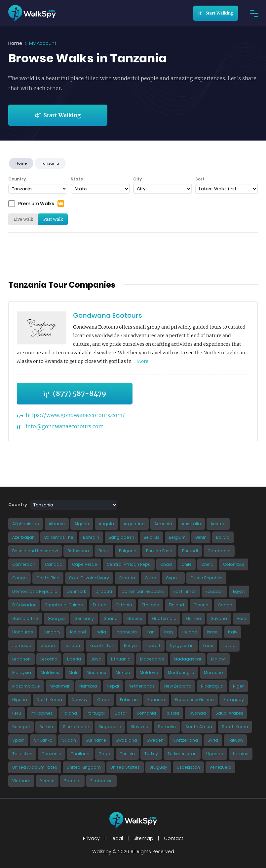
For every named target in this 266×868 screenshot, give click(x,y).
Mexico (123, 673)
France (201, 605)
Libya (96, 659)
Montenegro (181, 673)
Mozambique (26, 686)
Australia (191, 524)
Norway (80, 700)
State (77, 179)
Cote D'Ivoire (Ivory (89, 578)
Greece (135, 618)
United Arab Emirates (35, 767)
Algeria (82, 524)
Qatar (121, 713)
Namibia (88, 686)
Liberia (74, 659)
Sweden (155, 740)
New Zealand (178, 686)
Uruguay (158, 767)
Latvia (229, 645)
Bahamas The (59, 537)
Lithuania (121, 659)
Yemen (47, 781)
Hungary (52, 632)
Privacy (91, 838)
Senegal (21, 727)
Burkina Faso (159, 551)
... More (140, 361)
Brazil (104, 551)
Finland (176, 605)
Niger (238, 686)
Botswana (78, 551)
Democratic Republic (35, 591)
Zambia (72, 781)
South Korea (235, 727)
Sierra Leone (76, 727)
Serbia (46, 727)
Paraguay (234, 700)
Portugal (96, 713)
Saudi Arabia (229, 713)
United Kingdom (84, 767)
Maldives (50, 673)
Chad (166, 564)
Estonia (124, 605)
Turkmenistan (182, 754)
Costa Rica (48, 578)
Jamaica (22, 645)
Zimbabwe (101, 781)
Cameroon (24, 564)
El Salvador (24, 605)
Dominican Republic (143, 591)
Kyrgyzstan (182, 645)
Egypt (239, 591)
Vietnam (21, 781)
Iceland (78, 632)
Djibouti (104, 591)
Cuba (151, 578)
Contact (174, 838)
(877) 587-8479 (75, 393)
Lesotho (49, 659)
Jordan (72, 645)
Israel (213, 632)
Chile (187, 564)
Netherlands (142, 686)
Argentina (134, 524)
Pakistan (129, 700)
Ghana (111, 618)
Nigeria (20, 700)
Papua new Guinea (194, 700)
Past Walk (53, 219)
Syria (213, 740)
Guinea (193, 618)
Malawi (218, 659)
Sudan (69, 740)
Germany (84, 618)
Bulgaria (128, 551)
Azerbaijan (23, 537)
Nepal (113, 686)
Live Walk (23, 219)
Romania (146, 713)
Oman (104, 700)
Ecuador (214, 591)
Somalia (167, 727)
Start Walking (215, 13)
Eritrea (100, 605)
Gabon (225, 605)
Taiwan (235, 740)
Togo (105, 754)
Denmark (76, 591)
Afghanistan (26, 524)
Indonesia (126, 632)
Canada (54, 564)
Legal (117, 838)
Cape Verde (85, 564)
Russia (172, 713)
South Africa (199, 727)
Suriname (96, 740)
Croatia (127, 578)
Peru (17, 713)
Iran (151, 632)
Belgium (177, 537)
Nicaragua (212, 686)
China (207, 564)
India (101, 632)
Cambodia (219, 551)
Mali (73, 673)
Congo (19, 578)
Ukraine (241, 754)
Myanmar (60, 686)
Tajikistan (22, 754)
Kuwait (153, 645)
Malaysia (22, 673)
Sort (200, 179)
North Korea (49, 700)
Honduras (23, 632)
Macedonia (152, 659)
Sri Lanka (43, 740)
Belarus (152, 537)
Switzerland (186, 740)
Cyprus (173, 578)
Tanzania (52, 754)
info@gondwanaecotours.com (65, 426)
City (137, 179)
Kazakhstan (102, 645)
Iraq (169, 632)
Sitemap (143, 838)
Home (15, 43)
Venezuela (220, 767)
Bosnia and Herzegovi (35, 551)
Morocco (213, 673)
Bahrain (91, 537)
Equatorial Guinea (64, 605)
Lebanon (21, 659)
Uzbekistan (188, 767)
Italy (233, 632)
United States (125, 767)
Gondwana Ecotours (108, 315)
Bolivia (223, 537)
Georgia (56, 618)
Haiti (241, 618)
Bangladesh (121, 537)
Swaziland (126, 740)
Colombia (234, 564)
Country (17, 179)
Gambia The (25, 618)
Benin (201, 537)
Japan (48, 645)
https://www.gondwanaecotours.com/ (75, 415)
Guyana (219, 618)
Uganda (215, 754)
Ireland (190, 632)
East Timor (185, 591)
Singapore (110, 727)
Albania (57, 524)
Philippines (42, 713)
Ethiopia (151, 605)
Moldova (149, 673)
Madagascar (188, 659)
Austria (218, 524)
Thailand (80, 754)
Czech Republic (206, 578)
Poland (70, 713)
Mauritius (96, 673)
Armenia (163, 524)
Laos (208, 645)
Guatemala (164, 618)
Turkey (151, 754)
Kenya (130, 645)
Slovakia (139, 727)
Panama (156, 700)
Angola (106, 524)
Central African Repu (129, 564)
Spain (18, 740)
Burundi (190, 551)
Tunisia (127, 754)
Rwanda (197, 713)
